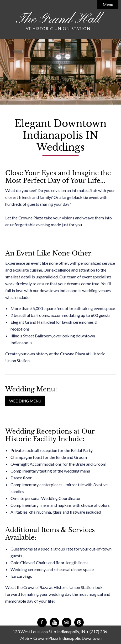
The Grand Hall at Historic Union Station (61, 21)
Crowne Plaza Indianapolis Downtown (67, 638)
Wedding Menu (25, 401)
